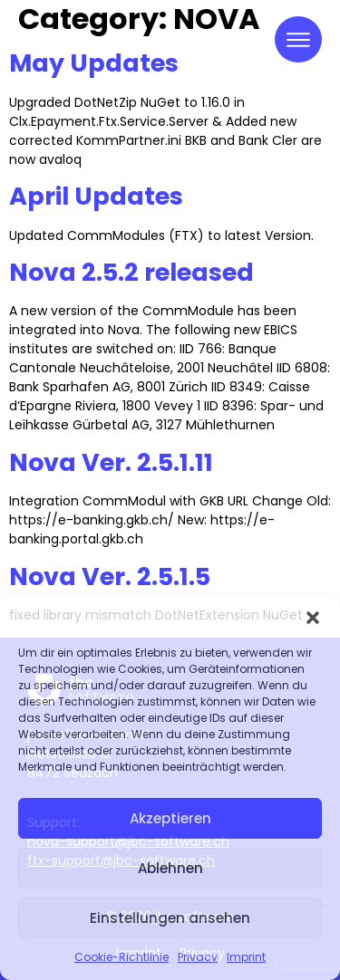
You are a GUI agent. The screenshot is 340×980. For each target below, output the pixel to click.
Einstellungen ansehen (170, 918)
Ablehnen (170, 868)
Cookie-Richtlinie (121, 957)
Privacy (198, 957)
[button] (313, 618)
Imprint (246, 957)
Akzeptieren (170, 818)
